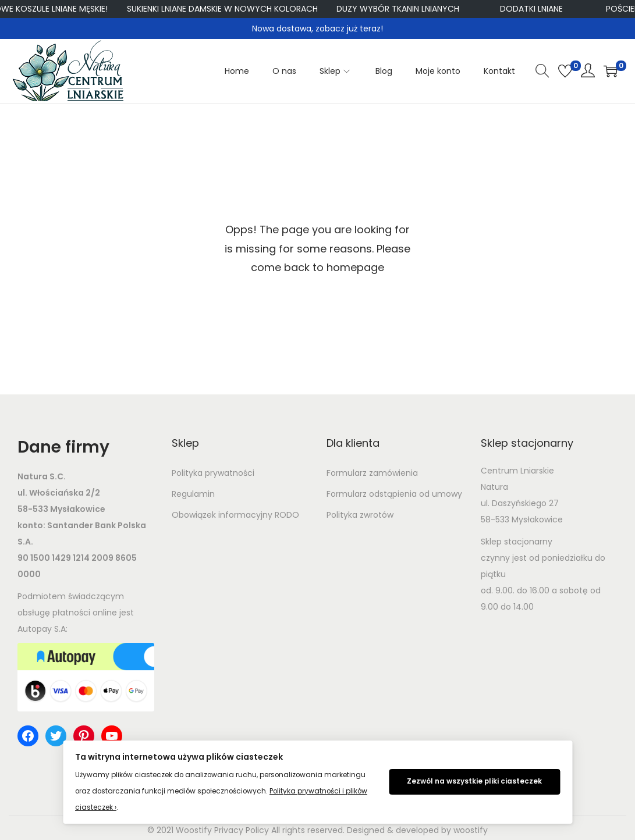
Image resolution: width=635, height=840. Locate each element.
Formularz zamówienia (372, 473)
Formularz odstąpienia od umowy (394, 494)
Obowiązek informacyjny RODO (235, 515)
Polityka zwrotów (360, 515)
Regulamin (193, 494)
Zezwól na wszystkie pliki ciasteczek (474, 781)
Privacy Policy (242, 830)
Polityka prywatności (213, 473)
